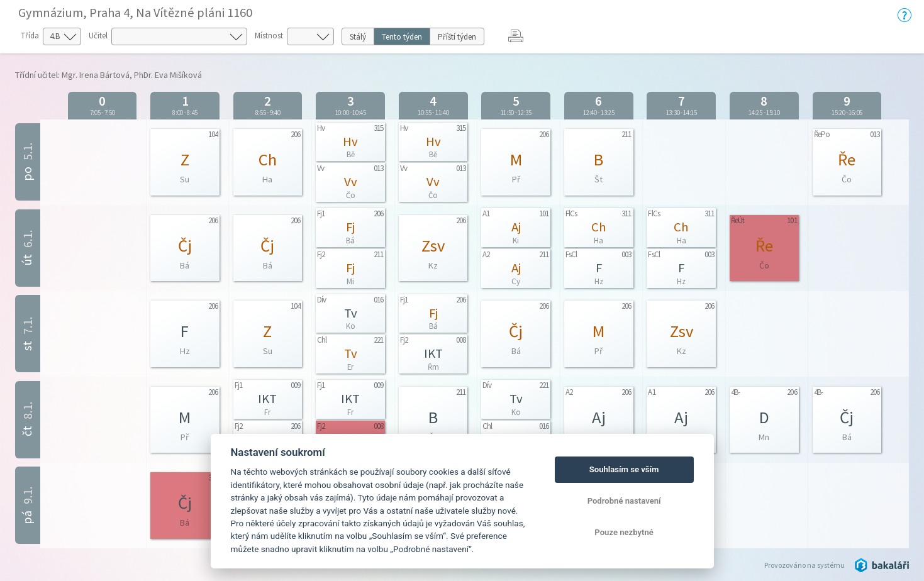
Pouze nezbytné (624, 532)
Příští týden (457, 37)
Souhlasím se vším (624, 469)
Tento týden (402, 37)
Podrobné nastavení (624, 501)
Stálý (358, 37)
